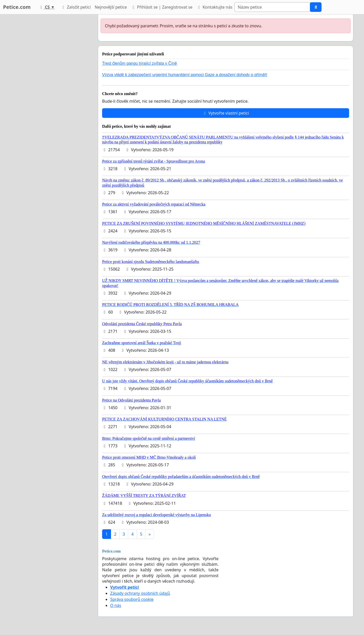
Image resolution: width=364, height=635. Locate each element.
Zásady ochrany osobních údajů (140, 593)
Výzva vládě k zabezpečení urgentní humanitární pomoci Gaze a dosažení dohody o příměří (185, 75)
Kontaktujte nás (214, 7)
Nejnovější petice (111, 7)
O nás (116, 605)
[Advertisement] (49, 90)
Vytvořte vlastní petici (226, 113)
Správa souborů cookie (132, 599)
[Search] (272, 7)
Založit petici (76, 7)
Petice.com (17, 7)
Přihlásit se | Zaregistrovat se (162, 7)
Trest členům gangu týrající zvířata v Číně (140, 63)
